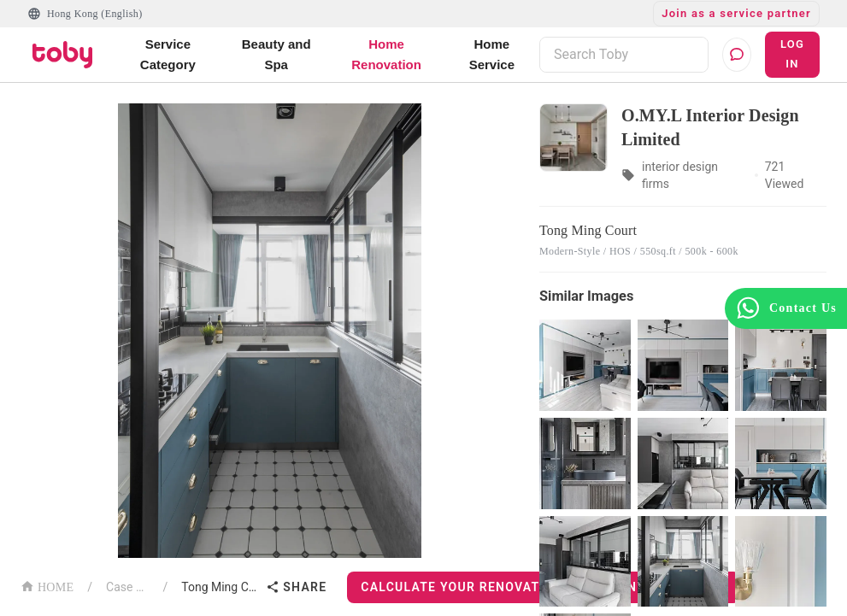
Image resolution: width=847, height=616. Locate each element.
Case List (127, 587)
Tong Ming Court (220, 587)
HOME (47, 586)
